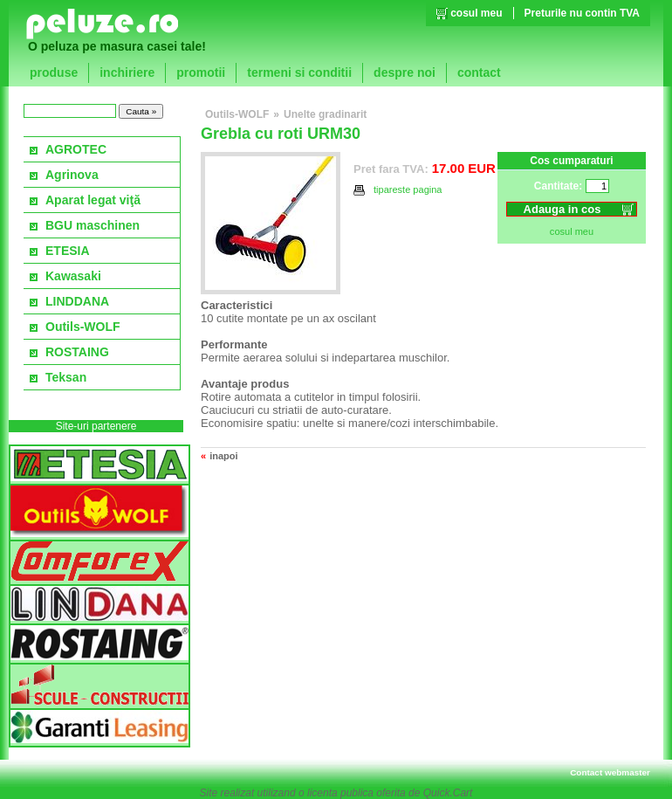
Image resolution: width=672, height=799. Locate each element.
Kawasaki (73, 276)
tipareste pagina (398, 190)
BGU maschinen (93, 225)
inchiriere (127, 72)
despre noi (405, 72)
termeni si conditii (299, 72)
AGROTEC (76, 149)
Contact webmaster (610, 772)
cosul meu (476, 13)
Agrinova (72, 175)
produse (54, 72)
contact (479, 72)
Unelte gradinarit (325, 114)
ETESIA (68, 251)
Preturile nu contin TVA (582, 13)
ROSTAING (77, 352)
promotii (201, 72)
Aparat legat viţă (93, 200)
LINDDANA (77, 301)
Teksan (66, 377)
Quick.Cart (448, 793)
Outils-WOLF (83, 327)
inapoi (223, 456)
